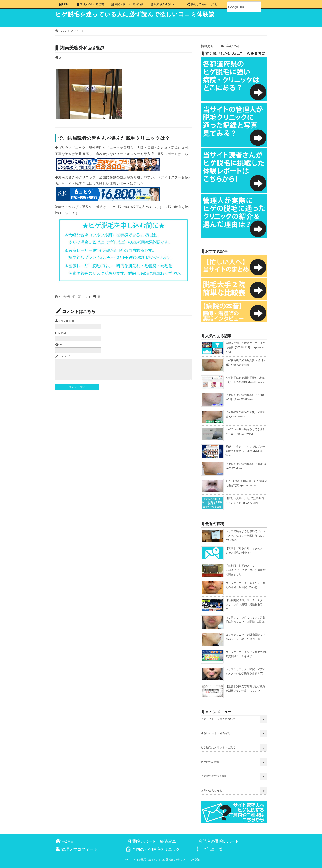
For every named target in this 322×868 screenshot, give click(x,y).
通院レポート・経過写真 (216, 733)
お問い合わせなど (212, 790)
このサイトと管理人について (218, 719)
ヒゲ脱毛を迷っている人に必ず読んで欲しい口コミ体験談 (141, 15)
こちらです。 (72, 213)
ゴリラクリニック (72, 148)
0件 (61, 58)
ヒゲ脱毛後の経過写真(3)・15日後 (246, 464)
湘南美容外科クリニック (77, 177)
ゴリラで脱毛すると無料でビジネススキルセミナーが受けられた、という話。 (245, 536)
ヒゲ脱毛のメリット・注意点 (218, 748)
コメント (86, 296)
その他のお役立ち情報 (214, 776)
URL (61, 344)
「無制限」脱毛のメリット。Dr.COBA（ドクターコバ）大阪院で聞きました (246, 570)
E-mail (62, 333)
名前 (61, 321)
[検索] (239, 7)
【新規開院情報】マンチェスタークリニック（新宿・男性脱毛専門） (245, 605)
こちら (186, 154)
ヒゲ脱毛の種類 (210, 762)
